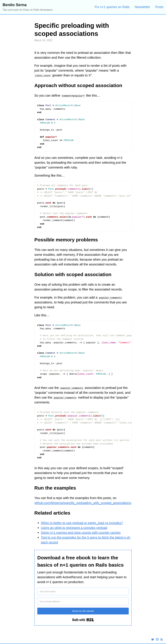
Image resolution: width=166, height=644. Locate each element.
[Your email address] (83, 601)
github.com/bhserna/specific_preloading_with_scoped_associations (83, 503)
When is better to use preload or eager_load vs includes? (82, 523)
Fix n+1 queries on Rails (112, 7)
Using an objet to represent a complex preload (74, 528)
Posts (159, 7)
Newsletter (142, 7)
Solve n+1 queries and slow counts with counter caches (81, 533)
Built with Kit (83, 620)
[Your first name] (83, 591)
